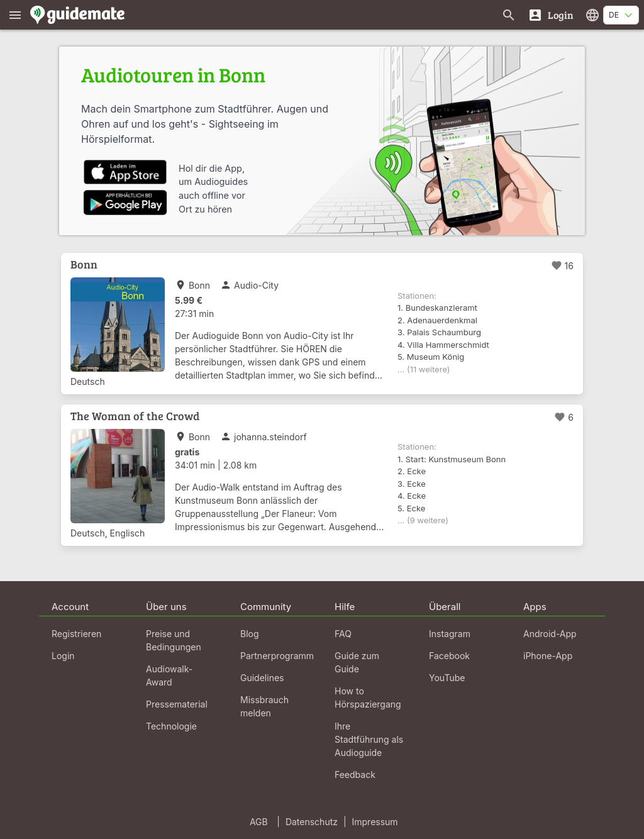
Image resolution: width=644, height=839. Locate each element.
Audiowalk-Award (169, 675)
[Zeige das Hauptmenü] (15, 15)
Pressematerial (177, 704)
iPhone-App (548, 656)
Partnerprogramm (277, 656)
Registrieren (76, 634)
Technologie (171, 726)
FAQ (343, 634)
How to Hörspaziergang (368, 697)
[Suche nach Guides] (509, 15)
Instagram (450, 634)
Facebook (449, 656)
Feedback (355, 775)
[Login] (551, 15)
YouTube (447, 678)
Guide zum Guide (357, 662)
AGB (259, 822)
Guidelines (262, 678)
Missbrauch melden (264, 706)
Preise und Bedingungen (174, 640)
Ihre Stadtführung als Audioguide (369, 739)
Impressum (375, 822)
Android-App (550, 634)
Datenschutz (312, 822)
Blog (250, 634)
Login (63, 656)
